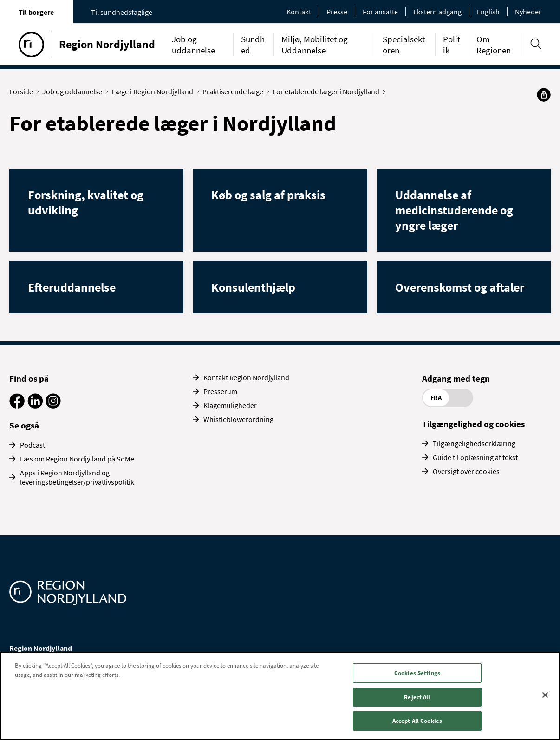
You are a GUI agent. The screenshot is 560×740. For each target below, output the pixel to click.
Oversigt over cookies (466, 471)
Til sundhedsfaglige (122, 12)
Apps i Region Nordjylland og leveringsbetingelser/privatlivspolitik (77, 477)
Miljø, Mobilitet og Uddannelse (315, 45)
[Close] (545, 695)
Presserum (220, 391)
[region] (280, 696)
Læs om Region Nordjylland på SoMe (77, 459)
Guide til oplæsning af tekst (475, 457)
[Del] (544, 95)
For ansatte (380, 12)
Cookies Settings (417, 673)
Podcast (33, 445)
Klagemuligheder (230, 405)
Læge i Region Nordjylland (154, 91)
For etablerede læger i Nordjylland (328, 91)
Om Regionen (494, 45)
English (488, 12)
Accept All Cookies (417, 721)
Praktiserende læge (235, 91)
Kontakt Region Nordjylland (246, 377)
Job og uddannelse (193, 45)
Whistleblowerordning (238, 419)
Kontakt (299, 12)
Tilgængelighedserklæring (474, 443)
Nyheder (528, 12)
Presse (337, 12)
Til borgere (36, 12)
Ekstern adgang (437, 12)
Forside (23, 91)
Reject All (417, 697)
